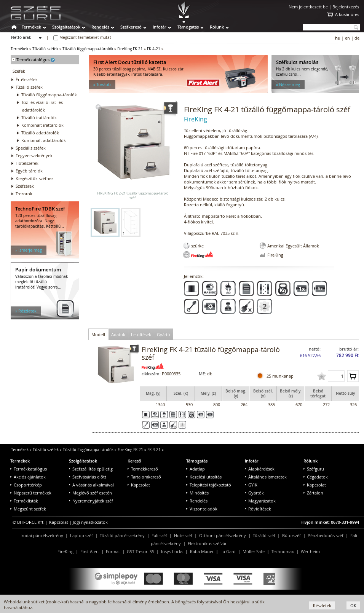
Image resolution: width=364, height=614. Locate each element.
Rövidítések (258, 509)
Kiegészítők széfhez (34, 178)
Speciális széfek (31, 148)
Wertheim (310, 551)
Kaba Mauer (202, 551)
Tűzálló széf (264, 535)
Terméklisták (24, 501)
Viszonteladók (202, 509)
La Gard (228, 551)
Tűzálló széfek (45, 49)
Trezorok (24, 194)
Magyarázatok (260, 501)
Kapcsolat (139, 485)
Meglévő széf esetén (90, 493)
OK (353, 605)
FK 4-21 (154, 49)
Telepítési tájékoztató (209, 485)
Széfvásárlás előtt (88, 477)
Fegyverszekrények (34, 155)
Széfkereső (131, 27)
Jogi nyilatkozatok (90, 522)
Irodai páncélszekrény (42, 535)
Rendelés (100, 27)
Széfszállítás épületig (91, 469)
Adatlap (196, 469)
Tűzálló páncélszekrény (122, 535)
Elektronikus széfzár (207, 543)
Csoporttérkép (26, 485)
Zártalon (313, 493)
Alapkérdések (260, 469)
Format (113, 551)
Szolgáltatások (66, 27)
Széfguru (314, 469)
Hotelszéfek (27, 163)
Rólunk (217, 27)
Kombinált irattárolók (42, 125)
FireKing (65, 551)
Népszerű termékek (31, 493)
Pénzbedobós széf (326, 535)
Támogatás (188, 27)
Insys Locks (172, 551)
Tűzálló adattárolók (40, 133)
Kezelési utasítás (204, 477)
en (347, 38)
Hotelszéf (183, 535)
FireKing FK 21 (130, 49)
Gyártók (254, 493)
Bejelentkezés (346, 7)
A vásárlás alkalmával (91, 485)
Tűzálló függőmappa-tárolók (88, 49)
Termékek (31, 27)
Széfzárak (25, 186)
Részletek (322, 605)
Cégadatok (316, 477)
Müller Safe (254, 551)
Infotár (160, 27)
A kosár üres (347, 14)
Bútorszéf (291, 535)
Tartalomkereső (144, 477)
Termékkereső (143, 469)
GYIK (251, 485)
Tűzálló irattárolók (39, 117)
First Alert (90, 551)
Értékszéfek (27, 79)
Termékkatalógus (29, 469)
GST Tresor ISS (140, 551)
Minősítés (197, 493)
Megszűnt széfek (28, 509)
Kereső (134, 461)
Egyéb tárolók (29, 171)
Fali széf (159, 535)
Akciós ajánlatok (28, 477)
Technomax (283, 551)
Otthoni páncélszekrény (223, 535)
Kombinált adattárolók (44, 140)
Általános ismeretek (266, 477)
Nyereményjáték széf (91, 501)
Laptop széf (81, 535)
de (357, 38)
